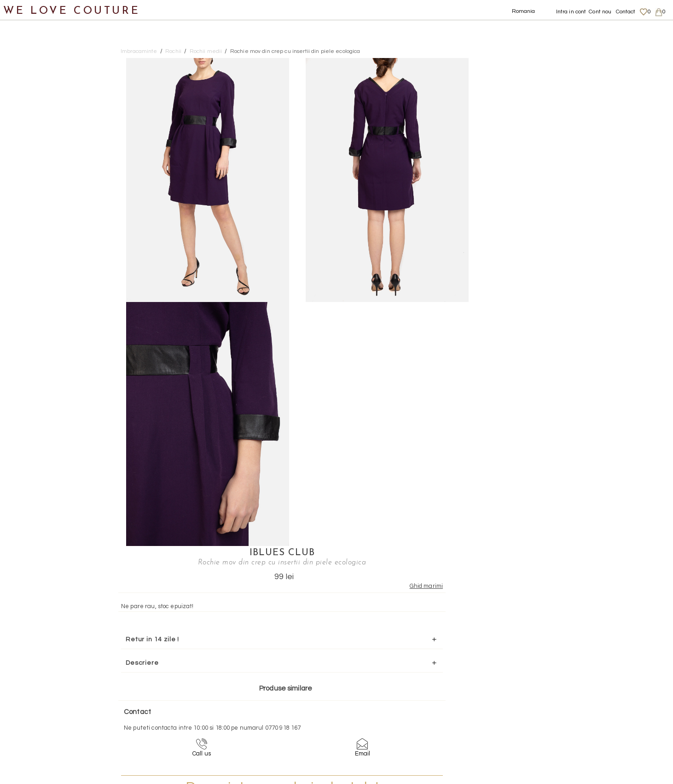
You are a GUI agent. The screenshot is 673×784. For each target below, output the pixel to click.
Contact (626, 12)
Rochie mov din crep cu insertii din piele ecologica (295, 51)
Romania (524, 11)
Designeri (27, 380)
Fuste (29, 90)
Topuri (30, 269)
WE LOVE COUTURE (72, 10)
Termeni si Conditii (577, 727)
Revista (23, 447)
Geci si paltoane (48, 113)
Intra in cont (571, 12)
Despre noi (567, 691)
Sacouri (32, 247)
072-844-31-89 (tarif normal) (394, 621)
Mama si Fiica (34, 403)
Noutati (23, 45)
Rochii (30, 157)
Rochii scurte (52, 224)
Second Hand (34, 358)
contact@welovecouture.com (580, 621)
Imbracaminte (35, 68)
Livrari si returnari (578, 700)
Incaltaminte (33, 291)
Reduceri (26, 425)
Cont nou (600, 12)
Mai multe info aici (564, 375)
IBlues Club (564, 63)
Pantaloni (36, 135)
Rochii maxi (49, 179)
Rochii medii (50, 202)
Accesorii (26, 336)
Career (562, 736)
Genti (20, 313)
